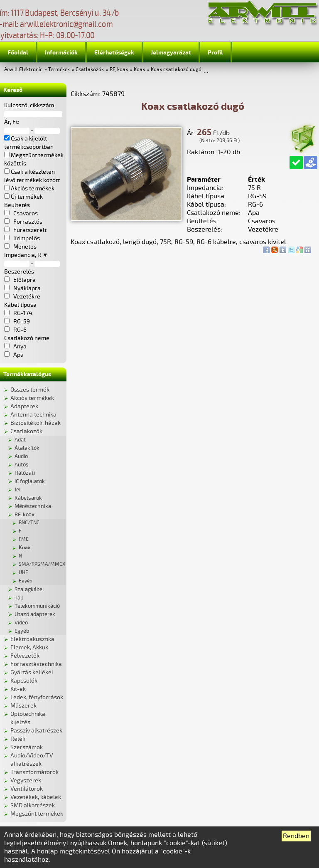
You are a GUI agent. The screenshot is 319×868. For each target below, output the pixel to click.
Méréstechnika (33, 506)
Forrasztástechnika (36, 664)
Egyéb (26, 581)
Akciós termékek (32, 398)
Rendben (296, 836)
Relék (18, 739)
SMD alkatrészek (33, 805)
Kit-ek (18, 689)
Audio (21, 456)
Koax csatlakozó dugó (176, 70)
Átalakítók (27, 448)
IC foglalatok (30, 481)
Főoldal (18, 53)
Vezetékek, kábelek (36, 797)
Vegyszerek (26, 780)
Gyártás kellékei (32, 672)
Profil (215, 53)
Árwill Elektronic (23, 70)
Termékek (59, 70)
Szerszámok (27, 747)
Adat (20, 440)
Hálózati (25, 473)
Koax (139, 70)
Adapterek (24, 406)
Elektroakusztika (32, 639)
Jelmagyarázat (171, 53)
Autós (22, 465)
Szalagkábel (29, 589)
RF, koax (119, 70)
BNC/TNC (29, 523)
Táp (19, 598)
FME (24, 539)
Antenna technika (33, 415)
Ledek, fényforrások (37, 697)
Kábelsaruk (28, 498)
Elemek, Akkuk (29, 647)
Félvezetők (25, 656)
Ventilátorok (27, 789)
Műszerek (23, 706)
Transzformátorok (34, 772)
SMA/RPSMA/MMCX (42, 564)
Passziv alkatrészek (36, 731)
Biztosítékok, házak (36, 423)
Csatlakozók (90, 70)
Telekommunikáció (37, 606)
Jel (18, 490)
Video (21, 623)
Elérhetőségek (114, 53)
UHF (23, 573)
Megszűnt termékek (37, 814)
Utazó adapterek (35, 614)
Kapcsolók (24, 681)
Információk (61, 53)
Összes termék (30, 390)
